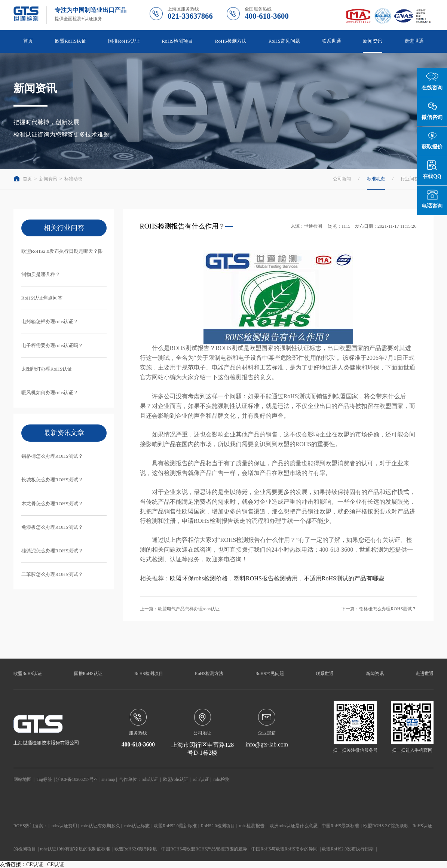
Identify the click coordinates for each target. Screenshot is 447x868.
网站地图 (22, 780)
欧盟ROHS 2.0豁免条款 (386, 826)
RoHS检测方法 (231, 41)
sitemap (108, 780)
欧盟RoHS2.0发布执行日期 (348, 849)
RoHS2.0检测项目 (218, 826)
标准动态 (73, 179)
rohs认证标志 (137, 826)
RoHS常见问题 (284, 41)
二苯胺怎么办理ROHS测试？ (52, 574)
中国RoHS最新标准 (340, 826)
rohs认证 (150, 780)
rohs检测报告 (252, 826)
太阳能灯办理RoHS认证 (47, 369)
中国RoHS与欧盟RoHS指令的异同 (284, 849)
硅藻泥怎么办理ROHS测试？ (52, 551)
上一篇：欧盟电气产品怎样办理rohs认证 (180, 609)
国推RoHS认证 (124, 41)
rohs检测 (221, 780)
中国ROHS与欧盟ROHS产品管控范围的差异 (204, 849)
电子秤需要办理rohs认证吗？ (52, 345)
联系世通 (331, 41)
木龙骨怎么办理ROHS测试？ (52, 504)
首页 (28, 41)
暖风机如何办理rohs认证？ (50, 392)
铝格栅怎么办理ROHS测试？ (52, 456)
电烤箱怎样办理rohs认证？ (50, 321)
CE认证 (35, 864)
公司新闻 (342, 179)
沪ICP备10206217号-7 (77, 780)
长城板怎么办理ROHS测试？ (52, 480)
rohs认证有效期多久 (101, 826)
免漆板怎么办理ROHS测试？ (52, 527)
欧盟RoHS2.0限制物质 (136, 849)
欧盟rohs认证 (176, 780)
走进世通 (414, 41)
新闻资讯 (373, 41)
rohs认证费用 (64, 826)
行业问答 (410, 179)
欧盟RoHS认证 (71, 41)
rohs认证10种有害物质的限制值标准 (75, 849)
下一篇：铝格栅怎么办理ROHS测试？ (379, 609)
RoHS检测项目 (177, 41)
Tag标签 (44, 780)
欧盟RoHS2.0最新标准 (175, 826)
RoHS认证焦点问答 (42, 298)
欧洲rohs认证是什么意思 (294, 826)
